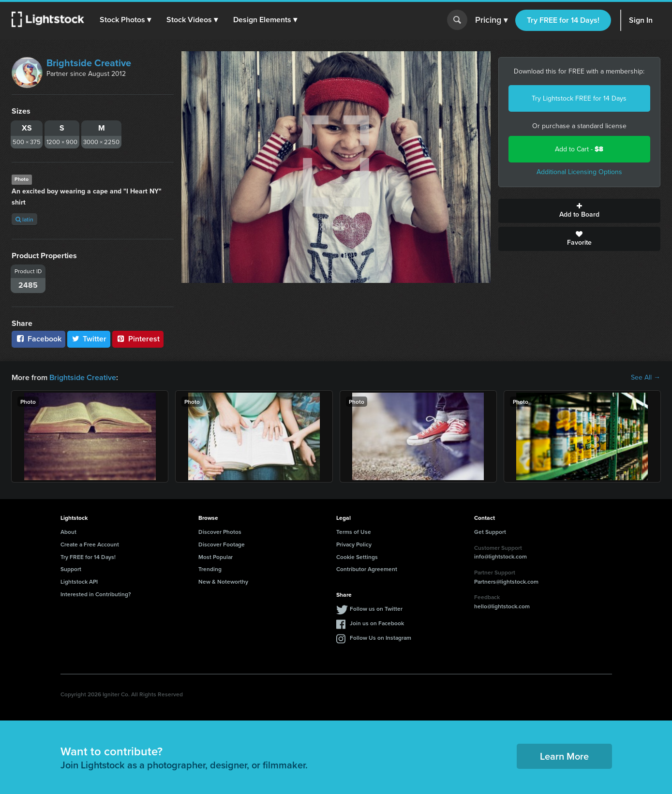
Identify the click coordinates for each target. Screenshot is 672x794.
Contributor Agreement (367, 569)
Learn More (564, 756)
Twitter (89, 339)
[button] (125, 20)
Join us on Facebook (377, 623)
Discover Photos (220, 532)
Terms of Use (354, 532)
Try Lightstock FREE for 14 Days (579, 98)
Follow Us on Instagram (381, 638)
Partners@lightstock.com (506, 581)
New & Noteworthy (223, 581)
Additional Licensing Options (579, 172)
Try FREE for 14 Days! (563, 20)
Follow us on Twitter (376, 609)
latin (24, 219)
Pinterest (138, 339)
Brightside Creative (89, 63)
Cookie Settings (357, 557)
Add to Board (579, 211)
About (68, 532)
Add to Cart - (579, 149)
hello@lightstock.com (502, 606)
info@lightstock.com (500, 556)
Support (71, 569)
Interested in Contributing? (96, 594)
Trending (210, 569)
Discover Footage (222, 544)
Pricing (491, 20)
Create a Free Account (90, 544)
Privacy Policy (354, 544)
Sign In (641, 20)
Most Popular (216, 557)
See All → (646, 378)
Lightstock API (79, 581)
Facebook (38, 339)
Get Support (490, 532)
